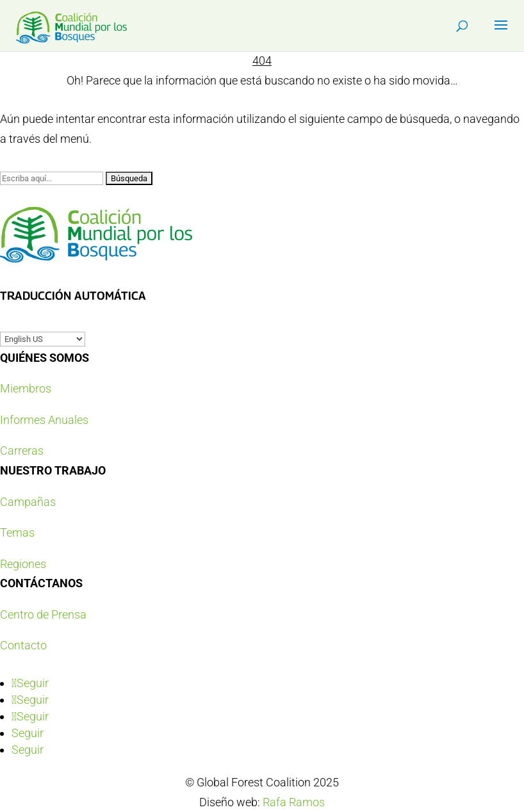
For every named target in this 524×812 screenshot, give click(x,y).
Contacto (23, 645)
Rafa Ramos (294, 802)
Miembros (26, 388)
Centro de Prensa (43, 614)
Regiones (23, 564)
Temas (17, 532)
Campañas (28, 502)
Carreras (22, 451)
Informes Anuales (44, 420)
